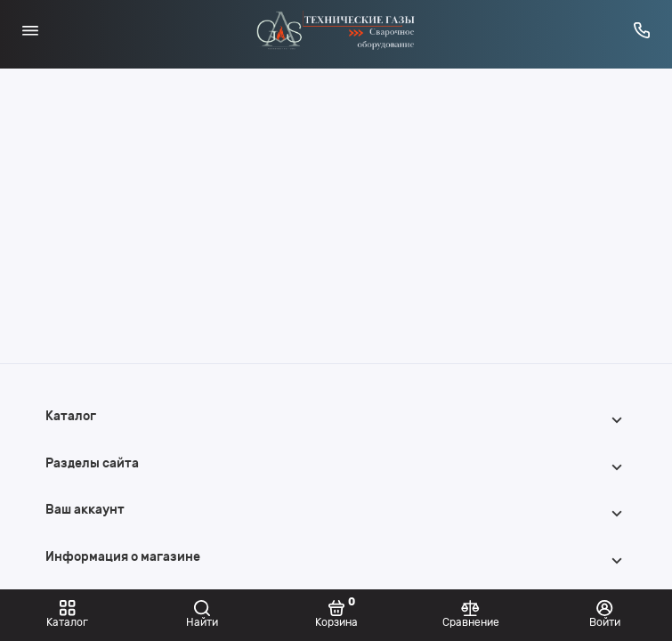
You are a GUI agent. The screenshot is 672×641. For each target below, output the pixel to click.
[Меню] (30, 30)
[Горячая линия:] (643, 30)
